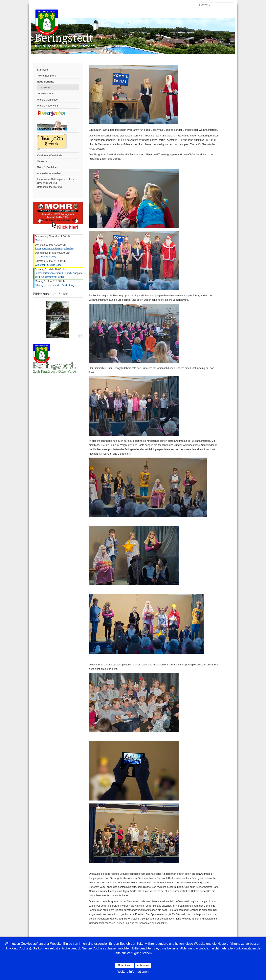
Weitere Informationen (133, 972)
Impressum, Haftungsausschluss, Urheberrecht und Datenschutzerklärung (56, 183)
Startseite (42, 70)
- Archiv (46, 88)
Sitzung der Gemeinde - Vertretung (55, 285)
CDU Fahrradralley (45, 257)
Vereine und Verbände (50, 155)
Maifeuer (40, 240)
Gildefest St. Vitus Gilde (48, 265)
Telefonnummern (46, 76)
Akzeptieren (125, 965)
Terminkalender (46, 94)
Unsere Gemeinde (47, 100)
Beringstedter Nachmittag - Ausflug (55, 248)
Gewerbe (42, 161)
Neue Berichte (46, 82)
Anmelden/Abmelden (49, 173)
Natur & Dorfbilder (47, 167)
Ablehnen (143, 965)
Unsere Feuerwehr (48, 106)
